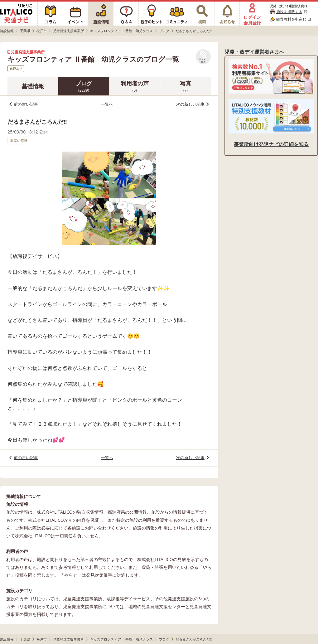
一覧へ (107, 104)
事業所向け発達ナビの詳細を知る (271, 144)
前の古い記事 (26, 104)
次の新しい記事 (190, 104)
